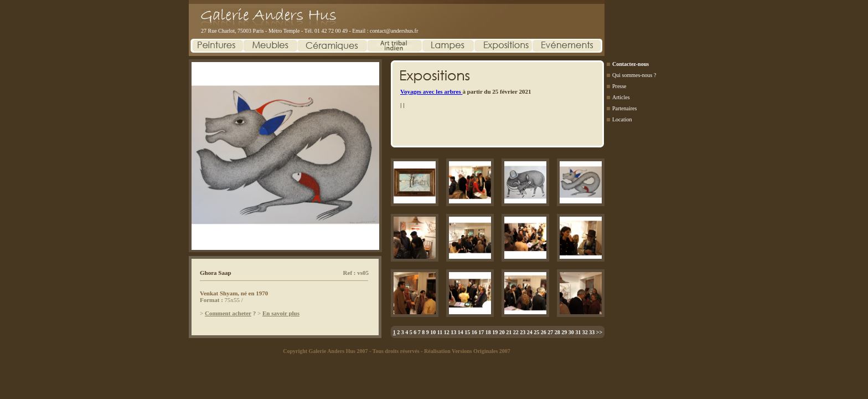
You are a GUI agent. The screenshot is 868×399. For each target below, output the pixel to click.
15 (467, 332)
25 (536, 332)
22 (516, 332)
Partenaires (624, 108)
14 (461, 332)
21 (509, 332)
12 (447, 332)
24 (530, 332)
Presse (619, 86)
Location (622, 119)
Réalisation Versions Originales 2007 (467, 351)
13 (453, 332)
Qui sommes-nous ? (634, 75)
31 (578, 332)
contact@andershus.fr (394, 31)
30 (571, 332)
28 (557, 332)
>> (599, 332)
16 (474, 332)
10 (433, 332)
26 (544, 332)
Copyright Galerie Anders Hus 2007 (325, 351)
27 (550, 332)
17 (481, 332)
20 (502, 332)
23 (523, 332)
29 (564, 332)
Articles (621, 97)
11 (440, 332)
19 (495, 332)
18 (488, 332)
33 (592, 332)
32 (585, 332)
